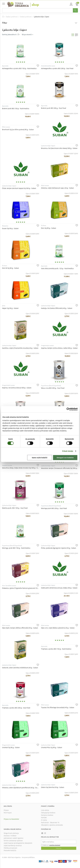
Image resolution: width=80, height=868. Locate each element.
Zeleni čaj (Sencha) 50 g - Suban (53, 787)
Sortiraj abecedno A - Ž (11, 35)
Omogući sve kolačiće (65, 457)
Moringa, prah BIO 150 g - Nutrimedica (16, 548)
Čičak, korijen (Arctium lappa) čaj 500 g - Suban (19, 188)
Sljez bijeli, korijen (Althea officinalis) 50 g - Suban (20, 628)
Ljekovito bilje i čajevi (48, 146)
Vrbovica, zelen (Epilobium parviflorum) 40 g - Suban (21, 788)
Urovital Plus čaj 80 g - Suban (52, 747)
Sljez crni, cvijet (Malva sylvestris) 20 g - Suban (58, 628)
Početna (3, 17)
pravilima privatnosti (55, 845)
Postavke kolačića (10, 850)
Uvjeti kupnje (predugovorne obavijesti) (18, 843)
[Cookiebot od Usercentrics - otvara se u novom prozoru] (68, 409)
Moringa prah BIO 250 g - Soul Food (54, 508)
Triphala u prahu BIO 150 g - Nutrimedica (56, 649)
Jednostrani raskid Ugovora (14, 838)
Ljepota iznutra (7, 465)
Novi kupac (8, 813)
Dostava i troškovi (10, 836)
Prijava (6, 810)
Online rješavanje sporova (13, 841)
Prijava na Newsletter (11, 819)
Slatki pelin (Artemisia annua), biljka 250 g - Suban (59, 588)
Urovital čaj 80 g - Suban (11, 747)
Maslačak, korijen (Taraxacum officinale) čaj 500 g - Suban (60, 468)
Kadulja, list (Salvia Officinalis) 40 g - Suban (57, 308)
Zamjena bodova (47, 815)
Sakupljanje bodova (48, 813)
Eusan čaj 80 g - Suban (10, 228)
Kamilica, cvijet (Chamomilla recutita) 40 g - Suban (20, 348)
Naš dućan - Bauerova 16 (50, 822)
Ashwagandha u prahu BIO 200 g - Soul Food (57, 68)
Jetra (4, 306)
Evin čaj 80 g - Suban (49, 228)
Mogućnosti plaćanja (11, 833)
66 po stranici (27, 35)
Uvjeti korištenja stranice (13, 845)
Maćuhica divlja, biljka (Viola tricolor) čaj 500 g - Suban (21, 468)
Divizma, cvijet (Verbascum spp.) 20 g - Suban (57, 188)
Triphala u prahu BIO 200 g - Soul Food (16, 708)
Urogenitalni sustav (47, 345)
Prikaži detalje (68, 451)
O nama (44, 820)
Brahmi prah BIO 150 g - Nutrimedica (16, 108)
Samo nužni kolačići (40, 457)
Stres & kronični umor (48, 66)
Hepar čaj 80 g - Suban (10, 308)
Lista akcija (45, 810)
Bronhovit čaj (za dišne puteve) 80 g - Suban (18, 130)
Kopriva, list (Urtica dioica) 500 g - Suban (17, 388)
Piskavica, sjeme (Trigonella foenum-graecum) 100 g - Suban (21, 588)
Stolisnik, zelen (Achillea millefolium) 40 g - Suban (20, 668)
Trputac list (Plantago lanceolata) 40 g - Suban (58, 707)
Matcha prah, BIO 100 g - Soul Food (15, 508)
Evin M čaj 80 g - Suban (11, 268)
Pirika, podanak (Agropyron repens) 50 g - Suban (59, 548)
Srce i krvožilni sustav (9, 586)
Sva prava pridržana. (28, 857)
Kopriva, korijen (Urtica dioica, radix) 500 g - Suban (59, 348)
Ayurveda (5, 66)
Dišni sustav (6, 127)
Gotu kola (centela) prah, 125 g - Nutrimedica (57, 268)
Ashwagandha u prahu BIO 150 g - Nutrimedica (19, 68)
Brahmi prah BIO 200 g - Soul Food (54, 108)
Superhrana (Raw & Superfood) (51, 386)
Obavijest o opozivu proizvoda (52, 825)
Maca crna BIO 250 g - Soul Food (53, 388)
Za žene (44, 226)
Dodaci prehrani (12, 17)
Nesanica (5, 226)
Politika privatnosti (10, 848)
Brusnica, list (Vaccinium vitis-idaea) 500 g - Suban (59, 148)
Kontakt (44, 818)
